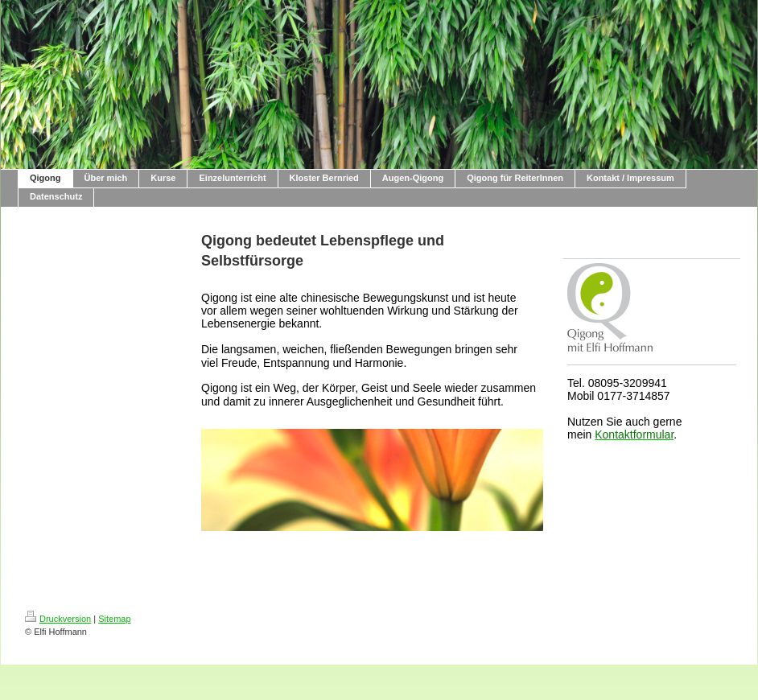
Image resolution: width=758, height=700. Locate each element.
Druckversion (58, 619)
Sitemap (114, 619)
